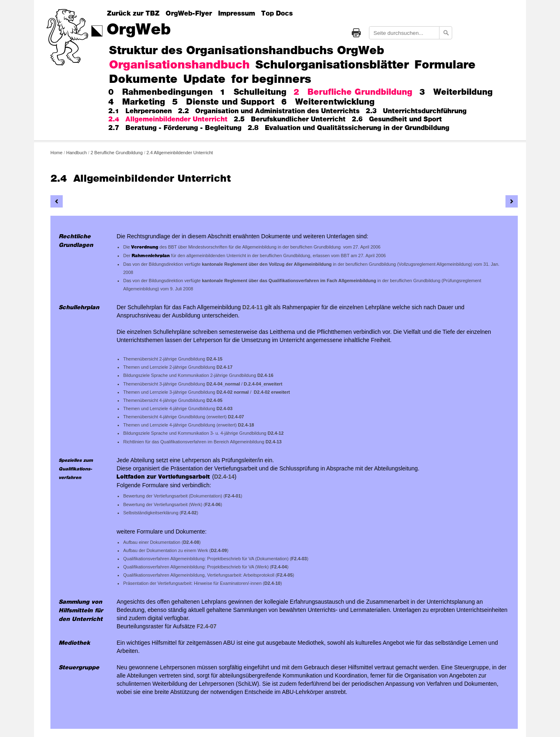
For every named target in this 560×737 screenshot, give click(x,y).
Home (56, 153)
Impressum (237, 14)
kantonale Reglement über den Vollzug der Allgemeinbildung (267, 264)
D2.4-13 (274, 442)
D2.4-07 (236, 417)
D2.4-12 (276, 433)
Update (204, 80)
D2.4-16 (265, 375)
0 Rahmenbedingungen (160, 92)
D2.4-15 (215, 359)
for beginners (271, 80)
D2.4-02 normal (233, 392)
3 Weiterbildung (456, 92)
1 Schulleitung (253, 92)
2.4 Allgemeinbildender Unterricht (168, 119)
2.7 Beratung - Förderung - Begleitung (175, 128)
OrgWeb (139, 30)
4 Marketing (137, 102)
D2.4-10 (272, 583)
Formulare (445, 65)
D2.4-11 (253, 307)
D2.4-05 (215, 400)
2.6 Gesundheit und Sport (397, 119)
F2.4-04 (279, 567)
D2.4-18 (246, 425)
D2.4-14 (224, 477)
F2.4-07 (207, 626)
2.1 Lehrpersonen (140, 111)
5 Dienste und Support (223, 102)
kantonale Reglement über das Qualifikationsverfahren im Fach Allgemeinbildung (289, 281)
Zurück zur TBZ (133, 14)
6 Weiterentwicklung (328, 102)
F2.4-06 (213, 504)
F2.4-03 (299, 559)
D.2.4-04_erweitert (263, 384)
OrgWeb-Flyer (189, 14)
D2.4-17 (224, 367)
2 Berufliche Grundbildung (353, 92)
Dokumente (143, 80)
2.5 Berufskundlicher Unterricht (290, 119)
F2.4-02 (189, 513)
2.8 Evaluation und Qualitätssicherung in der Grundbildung (348, 128)
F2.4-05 (285, 575)
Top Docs (277, 14)
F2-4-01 (233, 496)
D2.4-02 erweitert (272, 392)
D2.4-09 (219, 550)
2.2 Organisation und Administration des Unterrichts (269, 111)
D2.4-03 (224, 408)
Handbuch (77, 153)
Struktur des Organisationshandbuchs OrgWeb (247, 51)
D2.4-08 (191, 542)
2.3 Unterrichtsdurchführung (416, 111)
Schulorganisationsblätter (332, 65)
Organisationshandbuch (179, 65)
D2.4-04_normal (223, 384)
